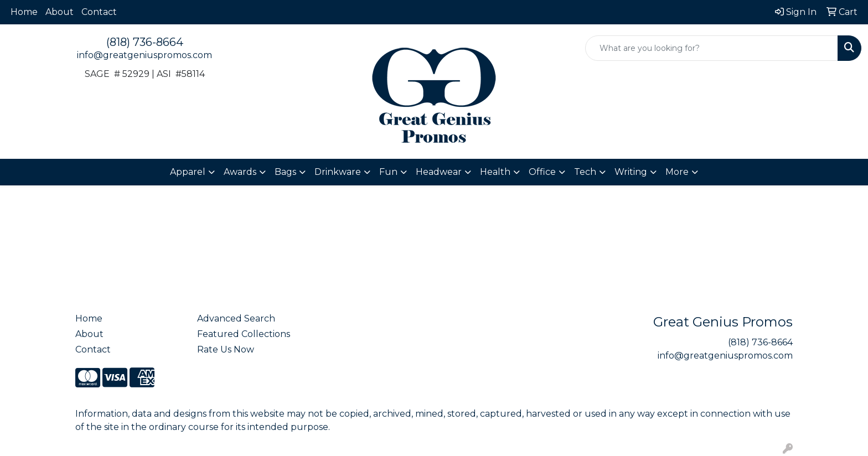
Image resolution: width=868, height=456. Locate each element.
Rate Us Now (226, 349)
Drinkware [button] (338, 172)
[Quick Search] (712, 48)
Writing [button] (631, 172)
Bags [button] (285, 172)
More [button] (677, 172)
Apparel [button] (188, 172)
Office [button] (542, 172)
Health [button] (495, 172)
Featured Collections (244, 334)
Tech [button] (585, 172)
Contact (99, 12)
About (60, 12)
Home (24, 12)
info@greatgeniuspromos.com (144, 55)
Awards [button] (240, 172)
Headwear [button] (439, 172)
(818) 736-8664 (145, 42)
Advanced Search (236, 318)
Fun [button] (388, 172)
